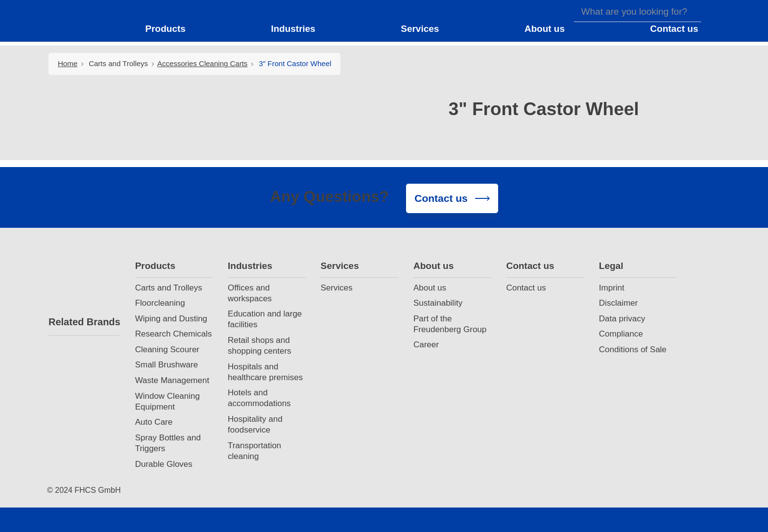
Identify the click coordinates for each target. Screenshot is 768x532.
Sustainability (438, 303)
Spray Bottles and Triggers (168, 443)
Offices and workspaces (250, 293)
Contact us (530, 266)
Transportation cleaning (254, 451)
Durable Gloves (164, 464)
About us (433, 266)
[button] (171, 28)
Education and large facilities (265, 319)
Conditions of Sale (633, 350)
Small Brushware (167, 365)
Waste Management (172, 380)
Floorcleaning (160, 303)
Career (426, 345)
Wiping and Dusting (171, 319)
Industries (250, 266)
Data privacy (622, 319)
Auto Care (154, 422)
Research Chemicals (174, 334)
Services (340, 266)
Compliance (621, 334)
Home (68, 63)
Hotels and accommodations (259, 398)
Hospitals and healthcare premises (265, 372)
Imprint (612, 288)
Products (155, 266)
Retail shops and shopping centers (259, 346)
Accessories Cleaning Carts (202, 63)
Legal (611, 266)
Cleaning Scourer (167, 350)
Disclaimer (618, 303)
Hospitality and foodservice (255, 424)
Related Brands (84, 322)
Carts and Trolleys (118, 63)
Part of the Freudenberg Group (450, 324)
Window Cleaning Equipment (168, 401)
